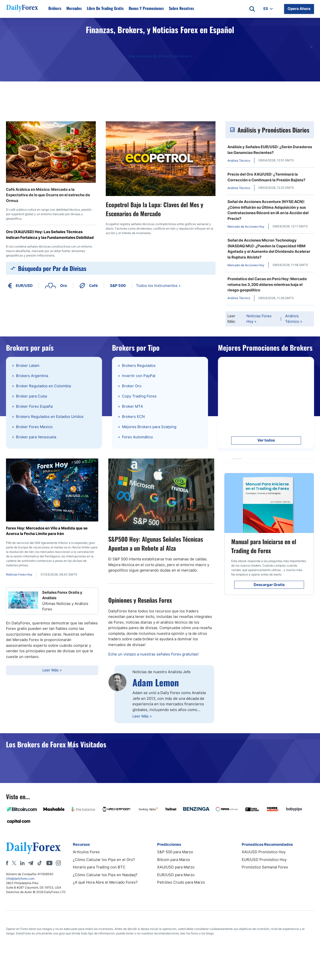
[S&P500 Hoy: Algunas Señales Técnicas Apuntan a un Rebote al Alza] (161, 495)
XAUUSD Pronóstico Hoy (264, 852)
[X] (14, 863)
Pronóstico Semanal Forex (265, 867)
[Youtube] (49, 863)
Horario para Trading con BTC (99, 867)
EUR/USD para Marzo (176, 875)
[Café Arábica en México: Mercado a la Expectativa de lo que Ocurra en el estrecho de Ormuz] (51, 152)
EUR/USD (20, 286)
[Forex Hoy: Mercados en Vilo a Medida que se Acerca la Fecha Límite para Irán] (52, 490)
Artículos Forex (86, 852)
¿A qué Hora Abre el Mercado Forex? (105, 882)
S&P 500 (118, 286)
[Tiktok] (40, 863)
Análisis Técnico (294, 319)
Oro (56, 286)
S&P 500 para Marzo (175, 852)
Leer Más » (52, 670)
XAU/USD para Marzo (176, 867)
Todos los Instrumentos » (158, 286)
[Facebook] (7, 863)
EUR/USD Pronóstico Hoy (264, 860)
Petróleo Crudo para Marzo (181, 882)
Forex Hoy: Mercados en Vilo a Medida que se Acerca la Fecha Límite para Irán (47, 531)
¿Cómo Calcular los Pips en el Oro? (104, 860)
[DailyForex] (33, 848)
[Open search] (252, 9)
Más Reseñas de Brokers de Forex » (160, 56)
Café (88, 286)
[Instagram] (58, 863)
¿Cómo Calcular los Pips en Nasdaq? (105, 875)
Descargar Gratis (269, 585)
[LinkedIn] (22, 863)
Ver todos (266, 440)
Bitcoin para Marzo (174, 860)
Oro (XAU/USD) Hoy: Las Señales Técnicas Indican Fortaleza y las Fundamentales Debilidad (50, 235)
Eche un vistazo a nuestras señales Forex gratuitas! (153, 654)
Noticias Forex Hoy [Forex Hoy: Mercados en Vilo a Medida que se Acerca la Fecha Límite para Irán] (19, 574)
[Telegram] (31, 863)
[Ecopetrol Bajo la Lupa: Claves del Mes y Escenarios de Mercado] (161, 159)
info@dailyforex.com (20, 879)
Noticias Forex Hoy (259, 319)
